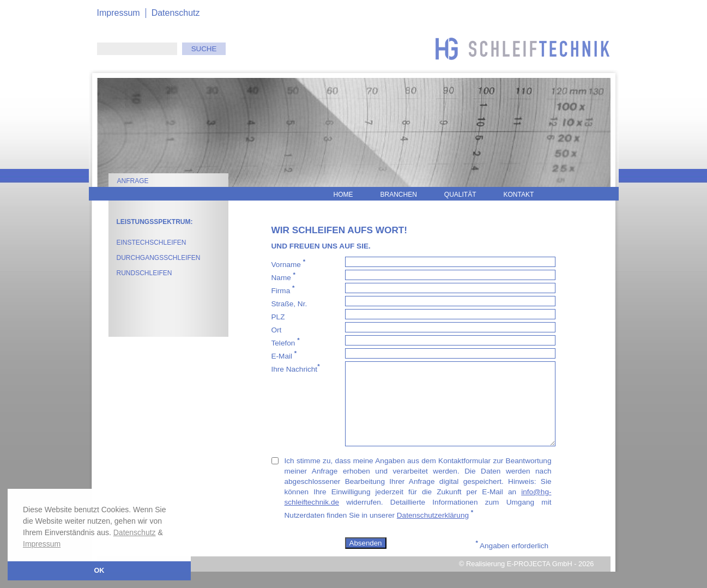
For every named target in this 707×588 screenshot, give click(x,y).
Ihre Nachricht (296, 368)
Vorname (289, 263)
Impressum (42, 544)
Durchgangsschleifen (159, 258)
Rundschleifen (144, 273)
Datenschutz (135, 532)
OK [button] (99, 571)
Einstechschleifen (152, 243)
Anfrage (133, 181)
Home (343, 195)
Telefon (286, 342)
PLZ (280, 316)
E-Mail (284, 355)
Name (283, 277)
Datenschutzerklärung (433, 532)
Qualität (460, 195)
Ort (279, 329)
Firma (283, 290)
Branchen (399, 195)
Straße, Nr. (292, 303)
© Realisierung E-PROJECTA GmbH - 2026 (526, 580)
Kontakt (519, 195)
